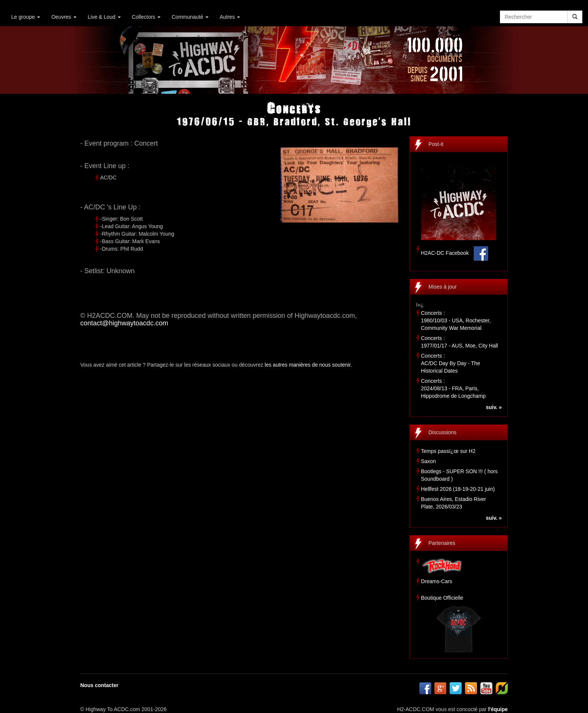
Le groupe (26, 17)
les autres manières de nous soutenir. (308, 365)
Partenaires (442, 543)
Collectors (146, 17)
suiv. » (494, 407)
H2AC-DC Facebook (445, 253)
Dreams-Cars (437, 581)
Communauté (190, 17)
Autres (230, 17)
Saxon (429, 461)
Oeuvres (64, 17)
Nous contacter (99, 685)
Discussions (443, 432)
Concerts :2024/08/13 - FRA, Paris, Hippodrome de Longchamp (454, 388)
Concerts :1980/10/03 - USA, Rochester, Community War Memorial (456, 320)
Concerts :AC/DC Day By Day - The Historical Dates (451, 363)
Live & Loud (104, 17)
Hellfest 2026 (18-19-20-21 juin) (458, 489)
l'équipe (498, 709)
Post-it (436, 144)
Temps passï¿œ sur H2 (448, 451)
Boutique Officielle (442, 598)
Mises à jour (443, 287)
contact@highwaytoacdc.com (124, 323)
